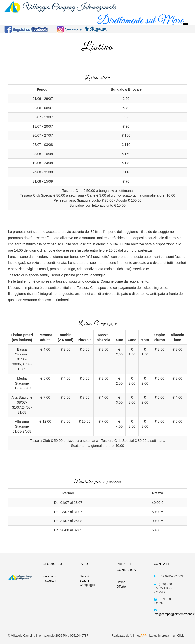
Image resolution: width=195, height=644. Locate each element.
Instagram (50, 581)
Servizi (84, 576)
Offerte (121, 587)
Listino (121, 582)
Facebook (50, 576)
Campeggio (87, 585)
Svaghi (84, 581)
